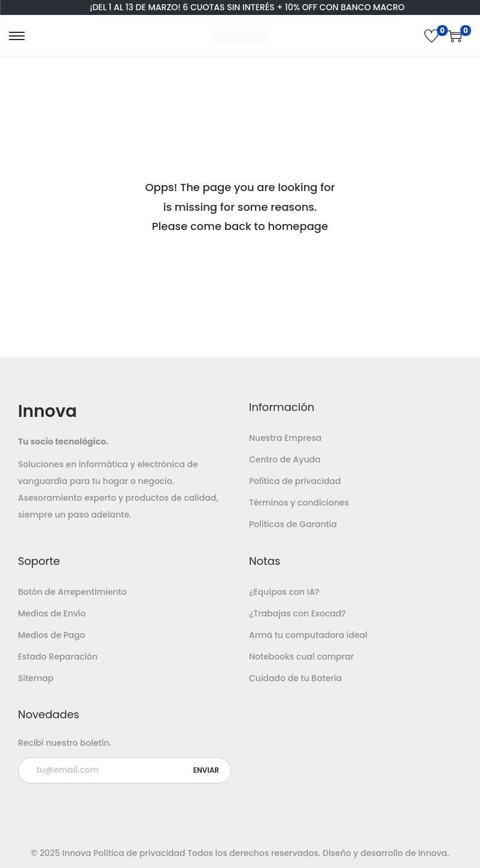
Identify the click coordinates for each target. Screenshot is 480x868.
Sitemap (36, 678)
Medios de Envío (52, 613)
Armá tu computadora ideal (308, 635)
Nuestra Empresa (285, 438)
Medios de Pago (51, 635)
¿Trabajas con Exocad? (297, 613)
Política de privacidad (295, 481)
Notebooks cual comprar (301, 657)
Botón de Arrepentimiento (72, 592)
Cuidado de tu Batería (295, 678)
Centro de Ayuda (285, 459)
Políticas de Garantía (293, 524)
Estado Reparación (58, 657)
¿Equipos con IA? (284, 592)
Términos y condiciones (299, 503)
